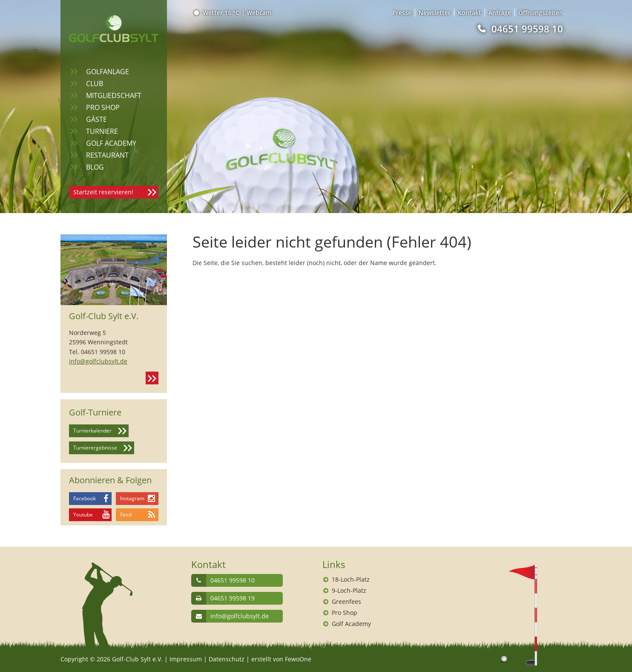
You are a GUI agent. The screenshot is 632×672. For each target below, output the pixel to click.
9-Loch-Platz (349, 590)
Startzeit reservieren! (103, 192)
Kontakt (152, 378)
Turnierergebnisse (95, 448)
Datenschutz (227, 659)
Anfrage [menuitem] (500, 13)
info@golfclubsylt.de (98, 361)
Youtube (83, 515)
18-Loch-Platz (351, 579)
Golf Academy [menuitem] (111, 143)
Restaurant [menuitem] (107, 155)
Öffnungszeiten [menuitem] (541, 13)
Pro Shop (345, 613)
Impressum (186, 659)
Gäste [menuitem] (96, 119)
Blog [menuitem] (95, 167)
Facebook (85, 498)
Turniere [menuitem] (102, 131)
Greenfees (346, 601)
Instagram (132, 498)
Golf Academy (351, 624)
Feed (126, 515)
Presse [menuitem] (402, 13)
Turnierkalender (92, 431)
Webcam (259, 13)
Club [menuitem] (95, 84)
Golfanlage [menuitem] (108, 72)
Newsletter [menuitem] (435, 13)
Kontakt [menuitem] (470, 13)
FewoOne (298, 659)
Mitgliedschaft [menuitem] (114, 95)
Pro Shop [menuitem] (103, 107)
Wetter (217, 13)
